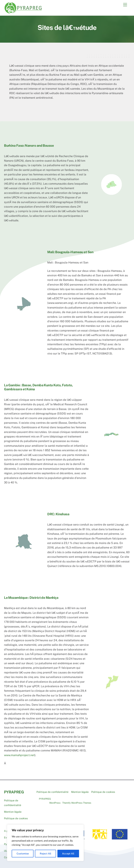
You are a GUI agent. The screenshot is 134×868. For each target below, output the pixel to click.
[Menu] (125, 5)
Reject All (45, 854)
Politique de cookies (16, 816)
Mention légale (13, 810)
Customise (23, 854)
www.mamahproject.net (19, 753)
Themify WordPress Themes (77, 801)
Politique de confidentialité (52, 790)
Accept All (68, 854)
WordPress (55, 801)
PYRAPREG (45, 797)
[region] (45, 843)
